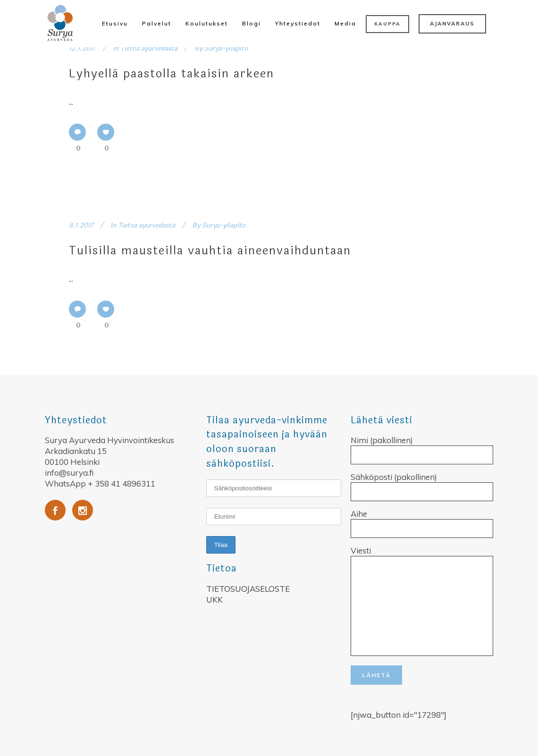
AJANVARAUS (452, 24)
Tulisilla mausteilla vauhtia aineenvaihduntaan (210, 251)
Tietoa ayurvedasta (149, 48)
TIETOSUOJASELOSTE (248, 589)
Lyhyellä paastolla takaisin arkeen (172, 74)
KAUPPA (387, 24)
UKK (214, 600)
